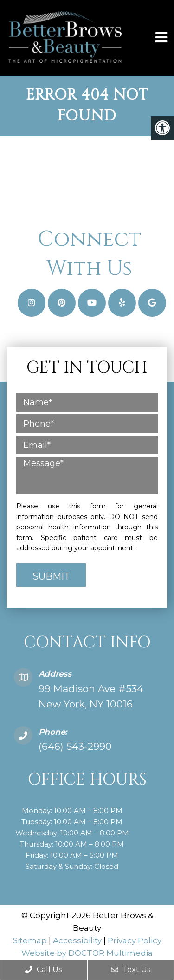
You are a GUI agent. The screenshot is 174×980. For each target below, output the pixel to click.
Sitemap (30, 940)
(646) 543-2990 (75, 746)
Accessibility (77, 940)
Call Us (43, 970)
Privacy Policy (135, 940)
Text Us (131, 970)
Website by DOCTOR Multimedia (87, 953)
